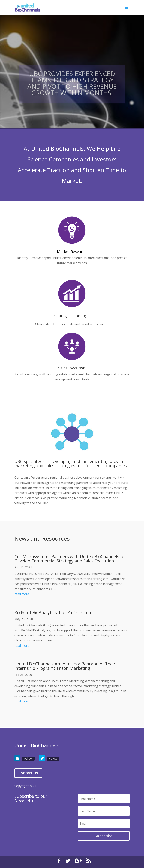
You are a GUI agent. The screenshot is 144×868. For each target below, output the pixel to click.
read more (22, 594)
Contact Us (28, 773)
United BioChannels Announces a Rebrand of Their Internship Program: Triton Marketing (65, 666)
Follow (28, 758)
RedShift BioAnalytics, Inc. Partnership (53, 612)
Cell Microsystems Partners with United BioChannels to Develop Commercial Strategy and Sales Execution (69, 559)
